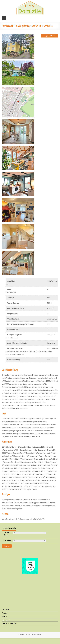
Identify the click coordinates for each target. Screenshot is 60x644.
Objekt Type (6, 534)
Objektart (8, 540)
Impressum (6, 620)
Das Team (5, 609)
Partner (5, 613)
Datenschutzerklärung (10, 623)
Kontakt (5, 616)
